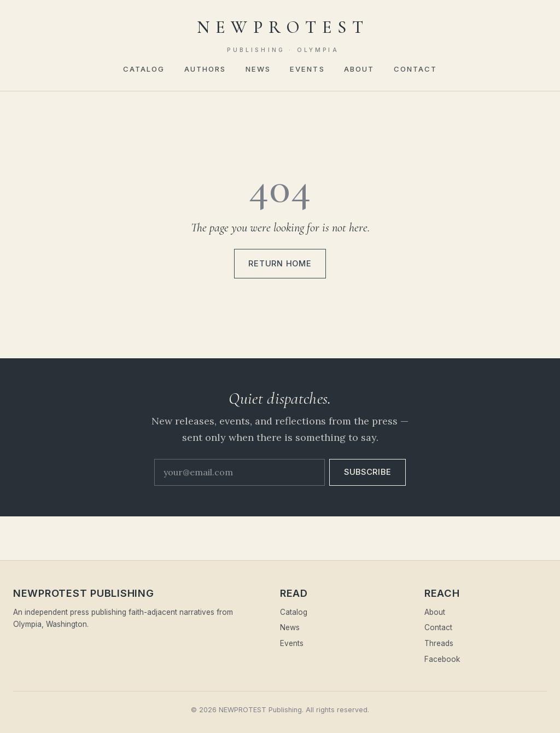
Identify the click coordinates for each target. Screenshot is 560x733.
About (359, 69)
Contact (416, 69)
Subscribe (368, 472)
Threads (439, 643)
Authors (205, 69)
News (258, 69)
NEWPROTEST (283, 36)
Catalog (144, 69)
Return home (280, 264)
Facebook (442, 659)
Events (307, 69)
